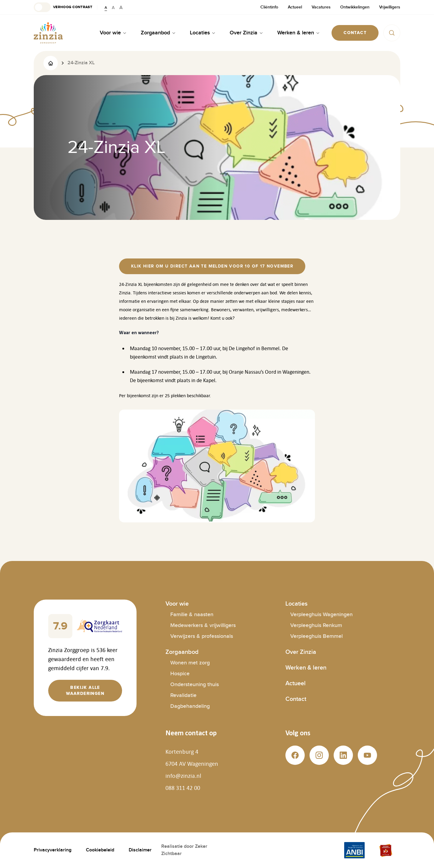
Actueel (295, 7)
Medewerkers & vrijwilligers (203, 625)
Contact (296, 699)
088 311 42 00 (183, 788)
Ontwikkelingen (355, 7)
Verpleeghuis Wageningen (321, 615)
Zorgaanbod (182, 652)
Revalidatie (183, 695)
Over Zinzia (301, 652)
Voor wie (177, 604)
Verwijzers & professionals (202, 636)
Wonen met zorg (190, 663)
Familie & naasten (192, 615)
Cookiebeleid (100, 850)
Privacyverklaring (53, 850)
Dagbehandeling (190, 706)
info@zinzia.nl (183, 776)
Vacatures (321, 7)
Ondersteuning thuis (195, 684)
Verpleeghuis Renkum (316, 625)
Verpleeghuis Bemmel (316, 636)
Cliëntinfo (269, 7)
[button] (63, 7)
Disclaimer (140, 850)
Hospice (180, 674)
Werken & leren (306, 668)
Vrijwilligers (390, 7)
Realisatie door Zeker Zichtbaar (184, 850)
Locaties (296, 604)
